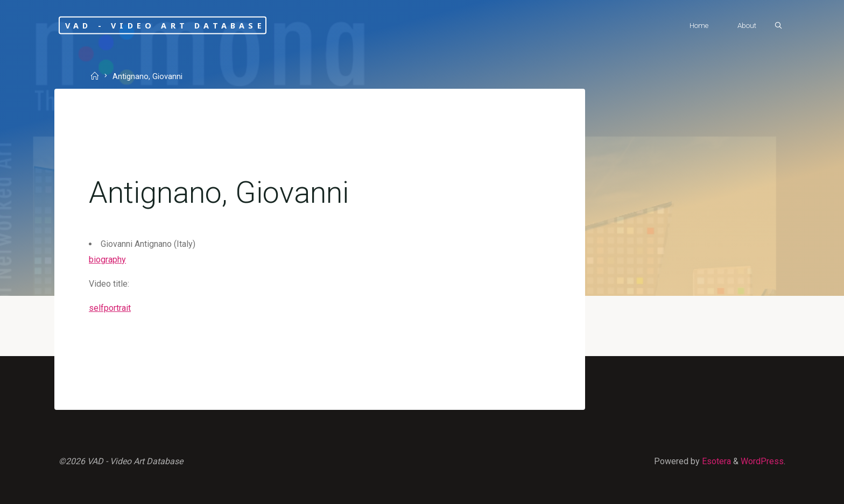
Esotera (715, 461)
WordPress (762, 461)
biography (107, 260)
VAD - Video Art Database (165, 25)
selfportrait (110, 308)
